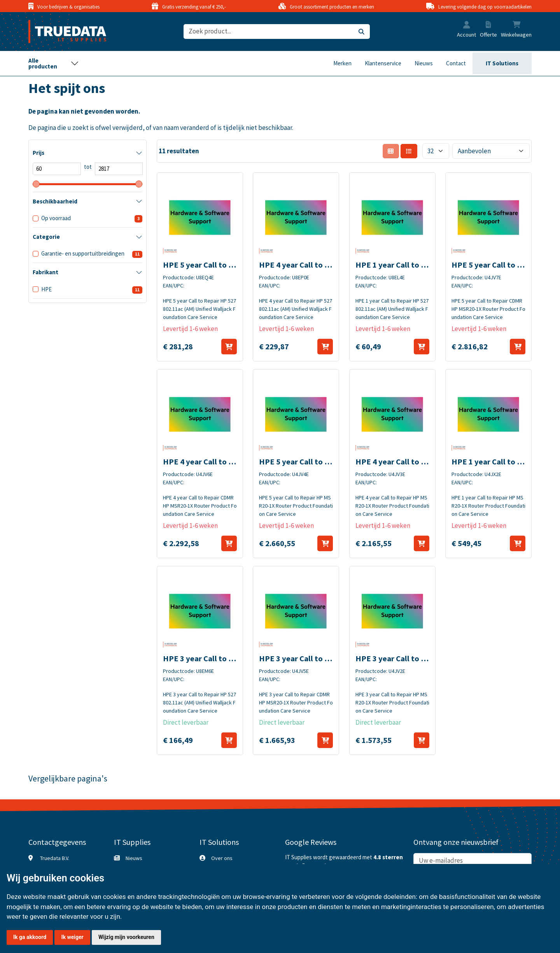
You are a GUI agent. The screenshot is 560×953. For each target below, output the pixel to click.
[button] (467, 26)
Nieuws (424, 63)
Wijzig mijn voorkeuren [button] (126, 937)
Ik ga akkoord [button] (30, 937)
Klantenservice (383, 63)
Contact (456, 63)
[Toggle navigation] (54, 63)
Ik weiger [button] (72, 937)
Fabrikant (45, 272)
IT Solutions (502, 63)
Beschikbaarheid (55, 201)
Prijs (38, 153)
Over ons (222, 858)
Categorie (46, 237)
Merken (342, 63)
